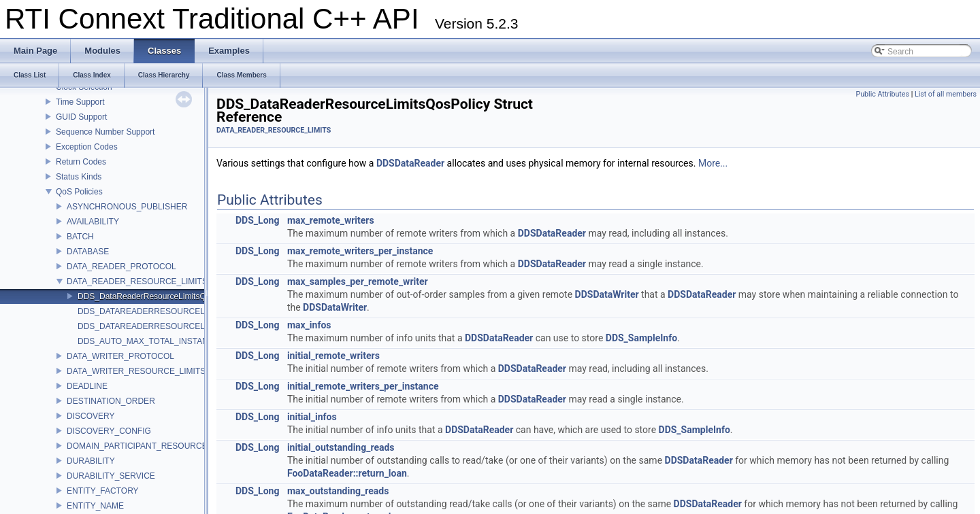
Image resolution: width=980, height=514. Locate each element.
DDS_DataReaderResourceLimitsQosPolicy (157, 296)
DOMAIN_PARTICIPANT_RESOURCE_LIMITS (152, 446)
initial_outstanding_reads (341, 447)
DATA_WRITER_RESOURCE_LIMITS (136, 371)
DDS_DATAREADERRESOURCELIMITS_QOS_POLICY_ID (187, 311)
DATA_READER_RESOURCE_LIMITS (137, 281)
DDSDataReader (410, 163)
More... (713, 163)
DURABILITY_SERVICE (111, 476)
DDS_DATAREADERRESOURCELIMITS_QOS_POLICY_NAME (195, 326)
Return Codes (81, 162)
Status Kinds (79, 177)
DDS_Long (257, 220)
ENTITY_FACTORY (103, 491)
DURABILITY (91, 461)
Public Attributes (882, 94)
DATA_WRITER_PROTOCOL (120, 356)
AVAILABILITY (93, 222)
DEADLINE (87, 386)
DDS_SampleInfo (641, 338)
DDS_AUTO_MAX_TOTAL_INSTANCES (151, 341)
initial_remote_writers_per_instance (363, 386)
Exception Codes (87, 147)
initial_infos (312, 417)
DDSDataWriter (607, 294)
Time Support (80, 102)
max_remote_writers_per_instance (360, 251)
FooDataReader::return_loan (347, 473)
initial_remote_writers (333, 356)
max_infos (309, 325)
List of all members (946, 94)
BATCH (80, 237)
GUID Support (81, 117)
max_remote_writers (331, 220)
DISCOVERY (91, 416)
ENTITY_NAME (95, 506)
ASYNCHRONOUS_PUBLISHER (127, 207)
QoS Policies (79, 192)
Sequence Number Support (105, 132)
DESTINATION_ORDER (111, 401)
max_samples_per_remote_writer (358, 281)
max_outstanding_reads (338, 491)
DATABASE (88, 252)
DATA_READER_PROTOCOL (121, 267)
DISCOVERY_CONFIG (109, 431)
